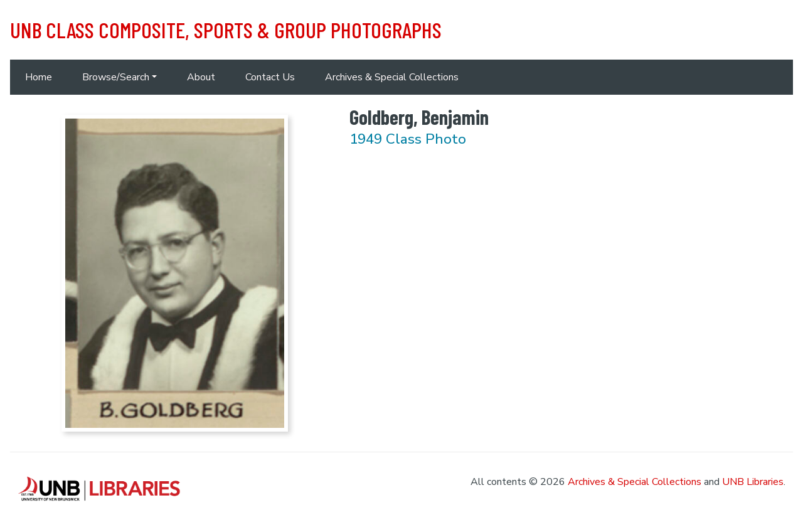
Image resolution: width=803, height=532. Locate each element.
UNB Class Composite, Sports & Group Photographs (226, 29)
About (201, 77)
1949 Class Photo (408, 139)
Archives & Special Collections (392, 77)
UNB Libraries (753, 482)
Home (39, 77)
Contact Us (270, 77)
